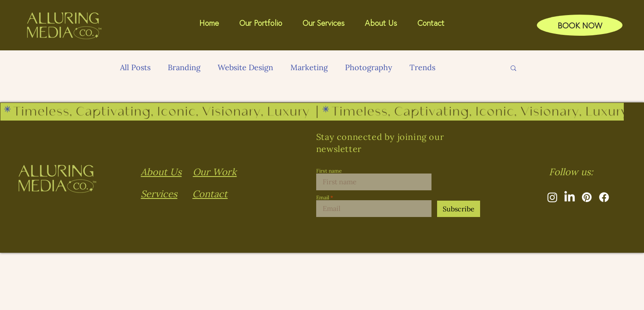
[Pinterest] (587, 197)
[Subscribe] (459, 209)
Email (323, 198)
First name (329, 171)
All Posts (135, 67)
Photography (369, 67)
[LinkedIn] (570, 197)
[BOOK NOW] (580, 25)
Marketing (309, 67)
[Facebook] (604, 197)
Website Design (245, 67)
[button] (385, 23)
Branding (184, 67)
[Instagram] (552, 197)
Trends (422, 67)
